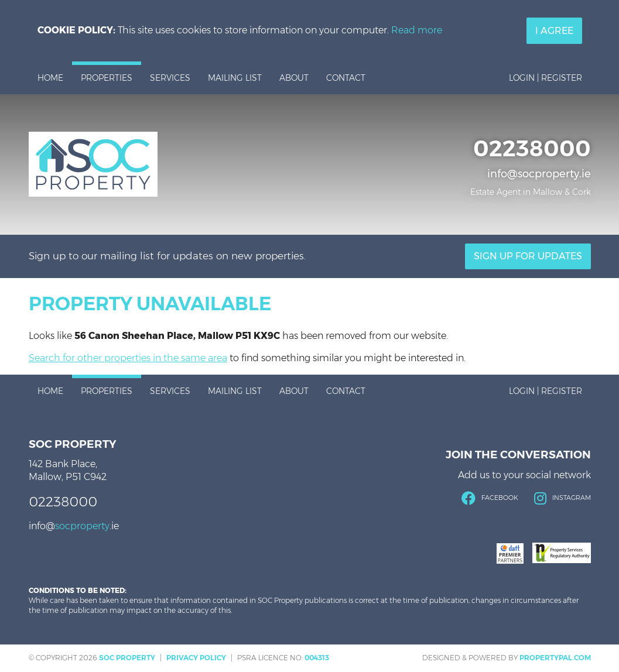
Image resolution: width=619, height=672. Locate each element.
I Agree (554, 31)
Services (170, 78)
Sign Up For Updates (528, 256)
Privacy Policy (196, 658)
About (294, 78)
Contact (346, 78)
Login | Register (546, 78)
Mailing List (235, 78)
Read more (417, 30)
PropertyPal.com (555, 658)
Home (50, 78)
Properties (107, 78)
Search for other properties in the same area (128, 358)
